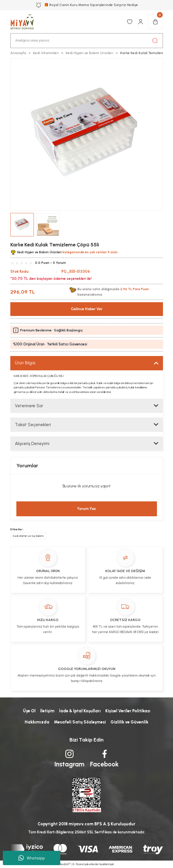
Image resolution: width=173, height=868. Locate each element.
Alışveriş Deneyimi (32, 444)
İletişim (47, 711)
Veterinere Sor (29, 406)
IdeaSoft (65, 864)
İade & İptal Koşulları (80, 711)
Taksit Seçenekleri (33, 425)
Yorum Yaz (87, 509)
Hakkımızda (37, 722)
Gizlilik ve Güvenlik (129, 722)
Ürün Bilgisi (25, 363)
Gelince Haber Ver (87, 309)
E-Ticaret (78, 864)
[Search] (87, 41)
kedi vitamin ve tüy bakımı (28, 536)
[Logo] (25, 22)
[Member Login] (141, 22)
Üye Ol (29, 711)
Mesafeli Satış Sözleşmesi (80, 722)
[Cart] (155, 22)
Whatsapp (32, 858)
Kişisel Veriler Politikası (128, 711)
